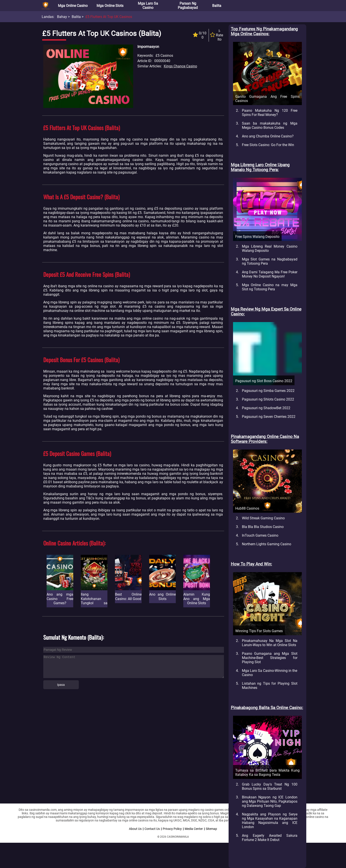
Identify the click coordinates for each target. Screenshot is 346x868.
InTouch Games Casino (260, 535)
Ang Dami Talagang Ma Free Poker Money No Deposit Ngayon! (270, 274)
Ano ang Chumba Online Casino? (268, 136)
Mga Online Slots (110, 6)
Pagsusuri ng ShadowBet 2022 (266, 408)
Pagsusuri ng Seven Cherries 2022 (269, 417)
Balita (217, 6)
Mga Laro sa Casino (148, 6)
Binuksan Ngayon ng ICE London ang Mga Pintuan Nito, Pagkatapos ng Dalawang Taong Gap (270, 801)
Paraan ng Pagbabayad (188, 6)
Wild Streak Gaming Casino (263, 518)
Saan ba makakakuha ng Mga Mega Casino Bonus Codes (270, 125)
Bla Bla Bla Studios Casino (263, 527)
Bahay (62, 17)
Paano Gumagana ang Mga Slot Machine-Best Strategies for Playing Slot (270, 658)
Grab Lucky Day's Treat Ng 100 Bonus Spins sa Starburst (270, 786)
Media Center (194, 829)
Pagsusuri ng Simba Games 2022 (268, 391)
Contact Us (152, 829)
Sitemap (211, 829)
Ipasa (61, 685)
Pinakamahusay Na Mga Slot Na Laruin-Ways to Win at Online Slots (270, 643)
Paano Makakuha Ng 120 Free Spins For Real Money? (270, 113)
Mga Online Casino (73, 6)
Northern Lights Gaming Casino (267, 544)
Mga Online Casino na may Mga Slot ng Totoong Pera (270, 287)
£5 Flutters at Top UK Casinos (109, 17)
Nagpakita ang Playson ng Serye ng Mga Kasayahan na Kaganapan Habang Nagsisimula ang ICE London (270, 821)
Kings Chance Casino (180, 66)
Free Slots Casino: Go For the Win (268, 145)
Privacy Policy (172, 829)
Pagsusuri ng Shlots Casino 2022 (268, 399)
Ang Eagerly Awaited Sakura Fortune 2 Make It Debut (270, 838)
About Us (135, 829)
